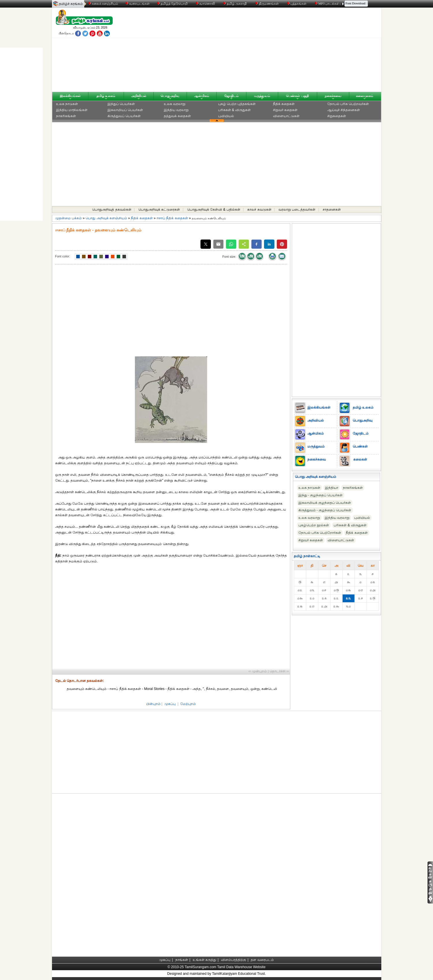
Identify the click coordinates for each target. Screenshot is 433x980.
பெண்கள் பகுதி (297, 96)
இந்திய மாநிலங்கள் (72, 110)
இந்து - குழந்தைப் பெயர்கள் (321, 495)
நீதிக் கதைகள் (284, 104)
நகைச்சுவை (333, 96)
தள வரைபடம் (262, 960)
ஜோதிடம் (231, 96)
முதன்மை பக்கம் (68, 218)
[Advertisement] (272, 51)
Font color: (63, 256)
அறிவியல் (139, 96)
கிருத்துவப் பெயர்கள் (124, 116)
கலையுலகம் (365, 96)
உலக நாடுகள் (67, 104)
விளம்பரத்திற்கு (234, 960)
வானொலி (206, 3)
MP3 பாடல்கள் (327, 3)
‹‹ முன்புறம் (258, 671)
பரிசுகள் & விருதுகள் (235, 110)
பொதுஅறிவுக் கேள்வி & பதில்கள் (214, 210)
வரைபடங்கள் (137, 3)
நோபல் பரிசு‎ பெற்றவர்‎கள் (348, 104)
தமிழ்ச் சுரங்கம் (71, 4)
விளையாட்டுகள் (286, 116)
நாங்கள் (182, 960)
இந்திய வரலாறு (176, 110)
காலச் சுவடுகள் (259, 210)
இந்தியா (332, 488)
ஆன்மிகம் (202, 96)
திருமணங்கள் (267, 3)
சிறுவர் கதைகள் (285, 110)
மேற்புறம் (188, 704)
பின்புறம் (153, 704)
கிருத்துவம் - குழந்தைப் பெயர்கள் (325, 510)
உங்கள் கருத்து (204, 960)
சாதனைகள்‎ (332, 210)
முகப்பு (170, 704)
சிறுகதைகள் (337, 116)
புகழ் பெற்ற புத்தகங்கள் (237, 104)
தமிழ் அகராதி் (235, 3)
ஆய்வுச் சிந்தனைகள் (344, 110)
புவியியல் (226, 116)
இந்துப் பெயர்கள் (121, 104)
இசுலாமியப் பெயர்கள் (125, 110)
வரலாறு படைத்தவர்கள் (297, 210)
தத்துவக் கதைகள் (177, 116)
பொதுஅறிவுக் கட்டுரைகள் (159, 210)
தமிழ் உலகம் (106, 96)
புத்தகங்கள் (297, 3)
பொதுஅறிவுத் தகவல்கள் (112, 210)
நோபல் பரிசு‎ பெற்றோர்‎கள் (320, 533)
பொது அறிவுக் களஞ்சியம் (106, 218)
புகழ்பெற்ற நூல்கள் (314, 525)
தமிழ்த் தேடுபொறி (173, 3)
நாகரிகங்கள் (66, 116)
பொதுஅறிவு (170, 96)
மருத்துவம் (262, 96)
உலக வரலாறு (175, 104)
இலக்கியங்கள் (70, 96)
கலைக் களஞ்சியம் (103, 3)
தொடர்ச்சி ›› (279, 671)
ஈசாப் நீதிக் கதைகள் (172, 218)
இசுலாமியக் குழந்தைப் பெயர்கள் (325, 503)
